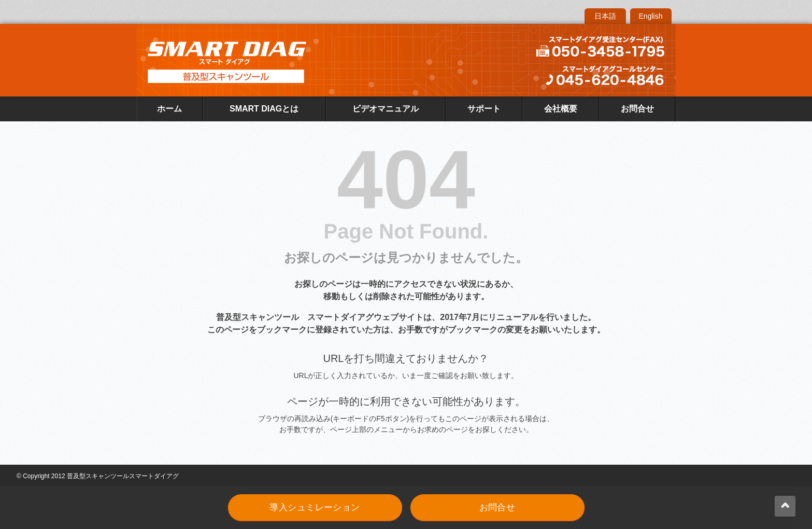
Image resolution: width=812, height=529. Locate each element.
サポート (484, 109)
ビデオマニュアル (386, 109)
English (651, 16)
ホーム (169, 109)
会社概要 (561, 109)
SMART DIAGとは (264, 109)
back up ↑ (785, 506)
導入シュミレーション (315, 507)
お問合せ (637, 109)
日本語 (605, 16)
